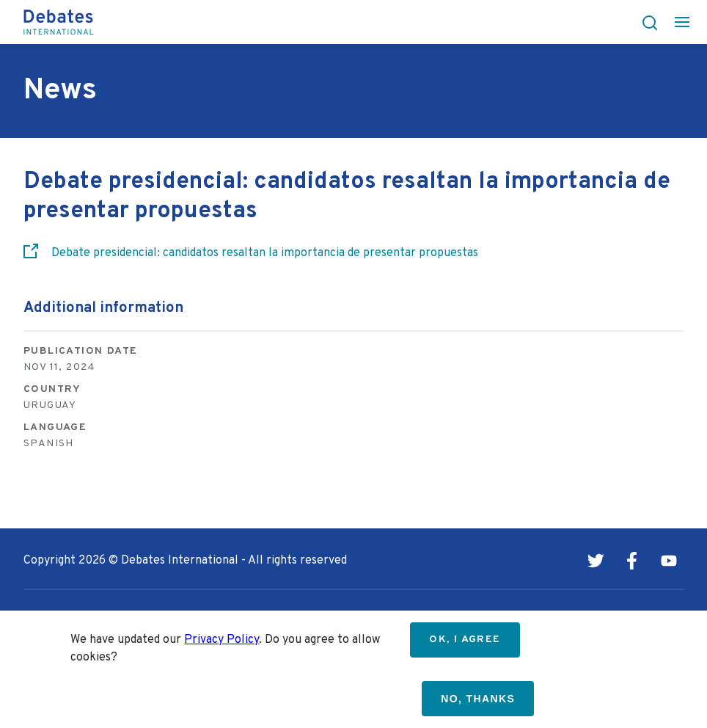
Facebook (632, 561)
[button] (645, 22)
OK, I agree (465, 640)
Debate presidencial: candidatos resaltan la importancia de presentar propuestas (265, 253)
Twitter (596, 561)
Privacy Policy (221, 640)
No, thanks (478, 699)
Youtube (669, 561)
